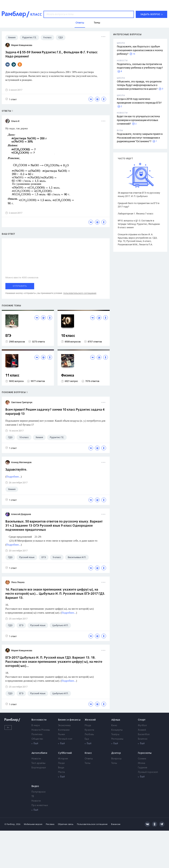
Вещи (61, 768)
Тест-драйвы (38, 763)
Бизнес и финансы (69, 720)
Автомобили (39, 753)
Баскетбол (144, 734)
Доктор (116, 753)
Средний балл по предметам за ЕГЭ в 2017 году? (139, 205)
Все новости (39, 720)
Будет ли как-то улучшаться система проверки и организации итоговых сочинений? (138, 120)
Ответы (89, 759)
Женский (90, 720)
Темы (88, 763)
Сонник (142, 759)
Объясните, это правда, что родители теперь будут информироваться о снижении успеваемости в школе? (139, 85)
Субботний (65, 753)
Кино (114, 726)
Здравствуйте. (16, 470)
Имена (142, 763)
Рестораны (117, 739)
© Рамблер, (10, 824)
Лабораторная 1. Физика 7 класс (136, 214)
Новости (36, 759)
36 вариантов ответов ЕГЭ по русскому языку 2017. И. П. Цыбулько (139, 194)
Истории (63, 759)
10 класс (68, 336)
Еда (87, 739)
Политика (37, 734)
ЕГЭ (8, 336)
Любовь (89, 734)
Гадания (142, 768)
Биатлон (143, 739)
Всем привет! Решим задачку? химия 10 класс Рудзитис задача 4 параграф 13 (55, 412)
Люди (61, 763)
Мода (88, 726)
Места (61, 772)
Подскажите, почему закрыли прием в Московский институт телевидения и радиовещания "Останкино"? (140, 138)
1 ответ (11, 99)
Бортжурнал (39, 768)
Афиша (116, 720)
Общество (37, 739)
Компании (64, 730)
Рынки (62, 734)
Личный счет (65, 739)
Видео (35, 786)
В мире (36, 726)
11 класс (12, 376)
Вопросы (116, 759)
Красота (89, 730)
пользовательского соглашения (80, 293)
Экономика (64, 726)
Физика (68, 376)
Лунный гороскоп (148, 772)
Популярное (38, 792)
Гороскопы (145, 753)
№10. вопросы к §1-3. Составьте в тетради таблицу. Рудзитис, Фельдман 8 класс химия (139, 224)
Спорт (142, 720)
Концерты (117, 730)
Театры (115, 734)
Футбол (142, 726)
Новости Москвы (41, 730)
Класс (88, 753)
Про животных (40, 805)
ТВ (33, 796)
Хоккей (142, 730)
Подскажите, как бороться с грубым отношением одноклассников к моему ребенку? (140, 50)
